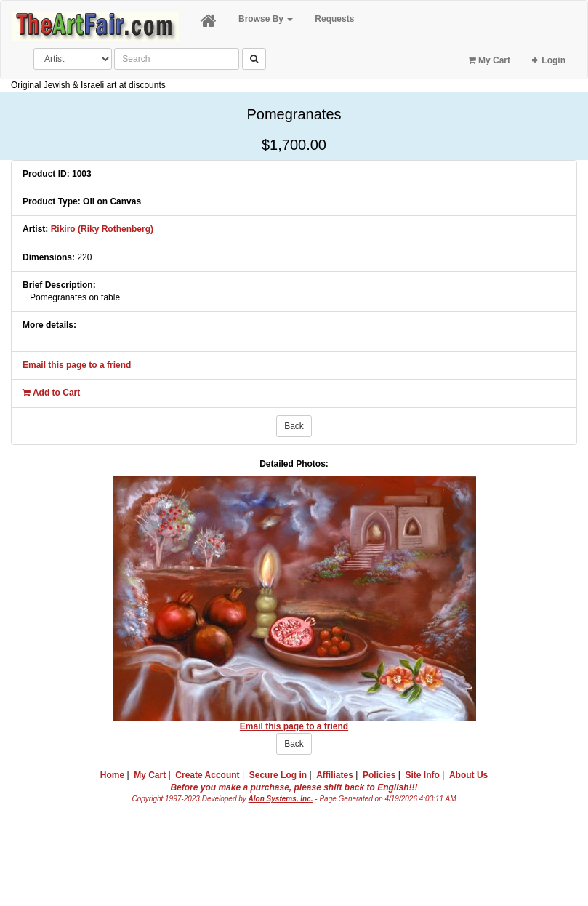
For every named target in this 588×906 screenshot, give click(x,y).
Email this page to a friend (77, 365)
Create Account (207, 775)
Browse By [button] (266, 19)
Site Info (422, 775)
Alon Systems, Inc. (281, 799)
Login (549, 60)
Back (294, 426)
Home (112, 775)
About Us (468, 775)
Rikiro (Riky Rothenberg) (102, 229)
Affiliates (335, 775)
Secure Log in (278, 775)
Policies (379, 775)
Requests (334, 19)
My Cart (489, 60)
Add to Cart (51, 393)
